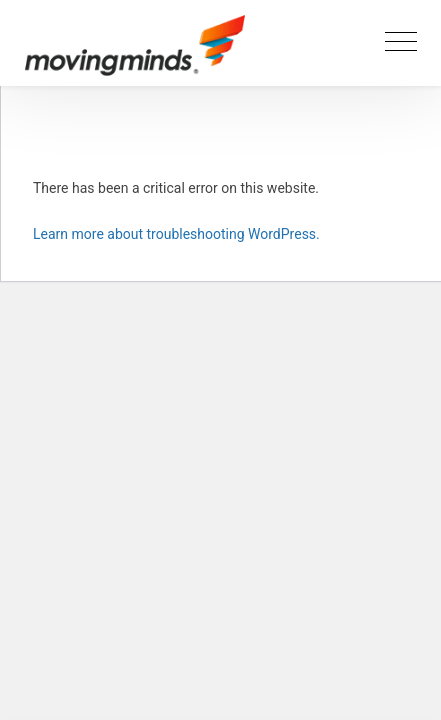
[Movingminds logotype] (135, 52)
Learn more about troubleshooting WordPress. (176, 234)
